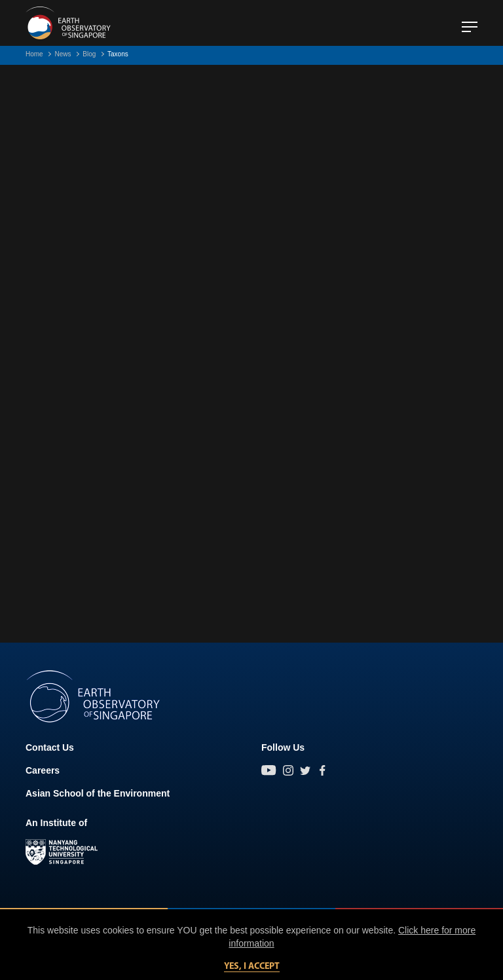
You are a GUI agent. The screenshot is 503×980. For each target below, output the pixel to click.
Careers (43, 770)
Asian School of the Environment (98, 793)
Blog (89, 54)
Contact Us (50, 747)
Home (34, 54)
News (63, 54)
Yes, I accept (252, 967)
